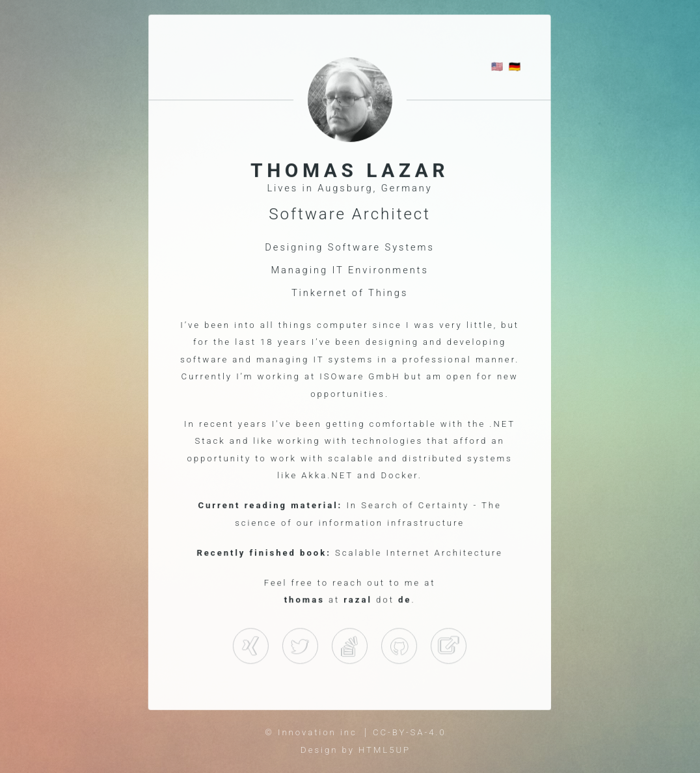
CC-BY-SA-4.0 (410, 732)
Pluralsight (449, 647)
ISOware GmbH (360, 376)
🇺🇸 (497, 68)
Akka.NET (328, 475)
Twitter (300, 647)
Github (350, 647)
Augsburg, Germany (375, 189)
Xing (250, 647)
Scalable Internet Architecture (419, 553)
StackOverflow (400, 647)
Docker (400, 475)
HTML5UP (384, 750)
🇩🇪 (516, 68)
